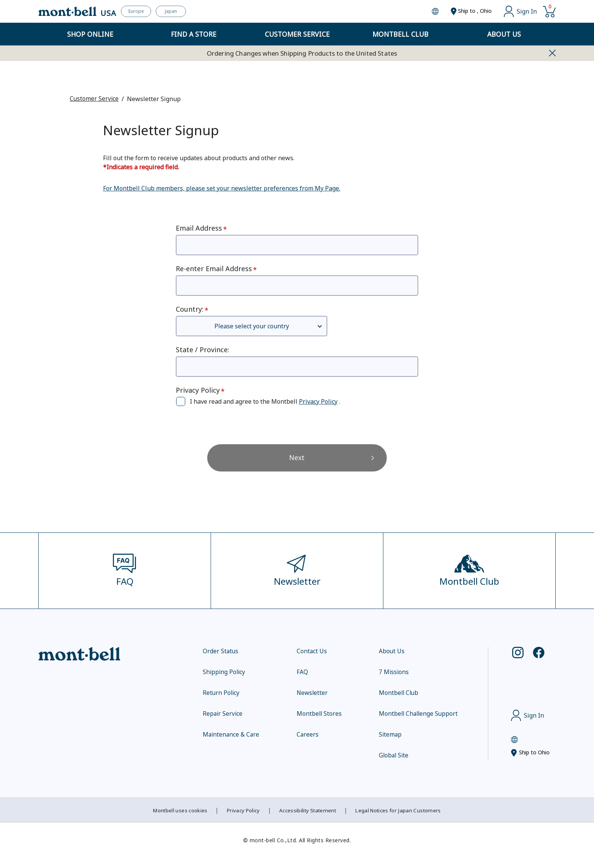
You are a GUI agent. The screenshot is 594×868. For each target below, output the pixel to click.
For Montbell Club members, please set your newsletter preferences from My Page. (222, 188)
